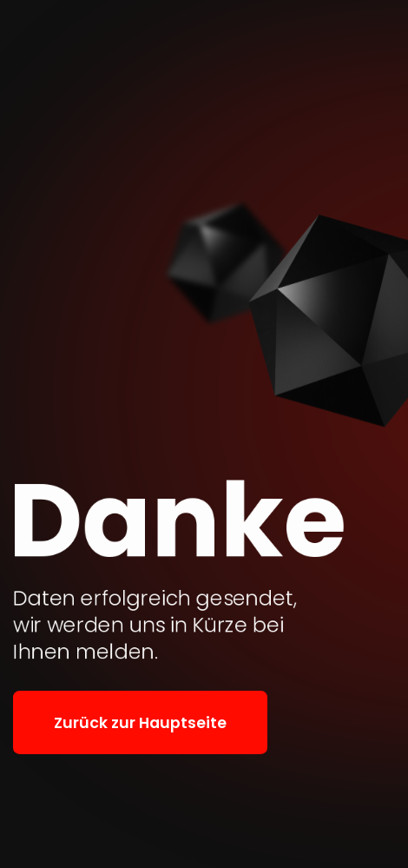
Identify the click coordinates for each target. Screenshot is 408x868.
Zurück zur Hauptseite (140, 722)
